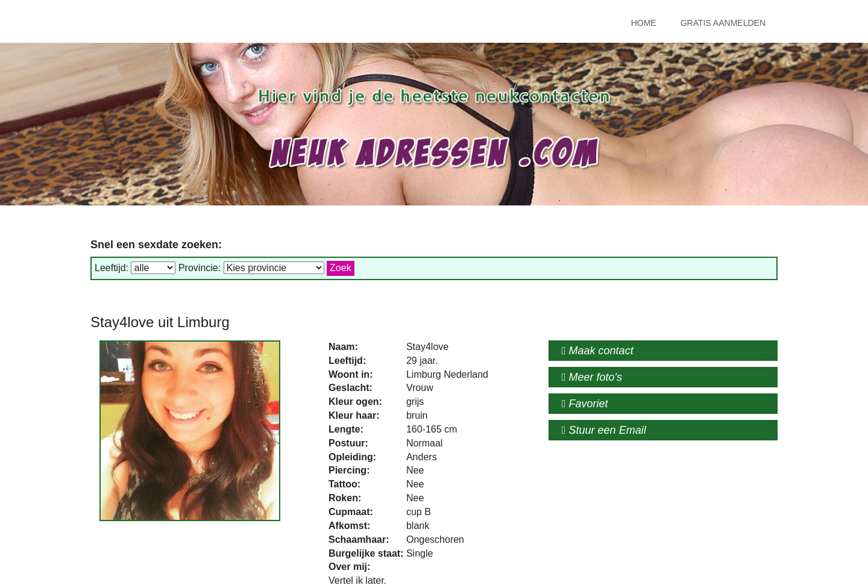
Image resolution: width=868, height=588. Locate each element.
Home (644, 23)
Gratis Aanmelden (723, 23)
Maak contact (598, 351)
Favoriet (585, 404)
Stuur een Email (604, 430)
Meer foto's (592, 377)
